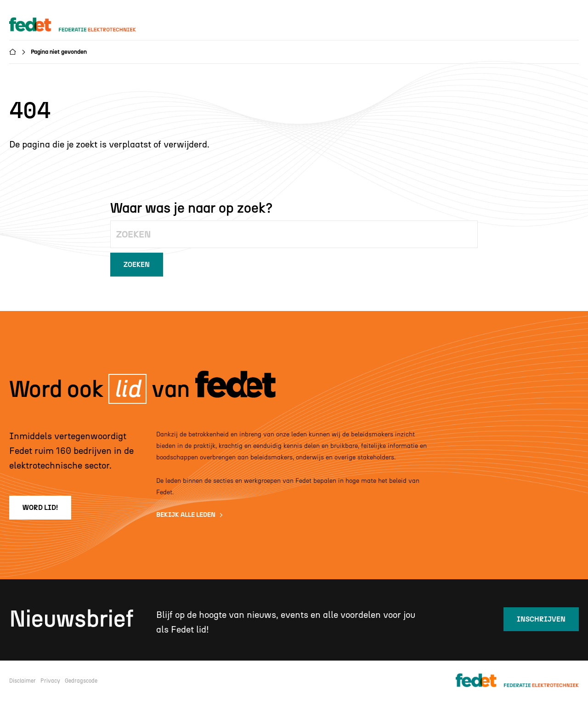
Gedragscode (81, 681)
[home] (81, 25)
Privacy (50, 681)
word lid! (40, 508)
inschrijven (541, 619)
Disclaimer (23, 681)
